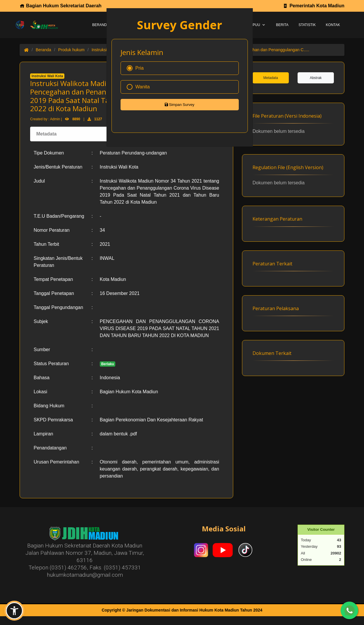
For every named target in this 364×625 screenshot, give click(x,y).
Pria (135, 68)
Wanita (138, 87)
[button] (14, 611)
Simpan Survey (180, 105)
